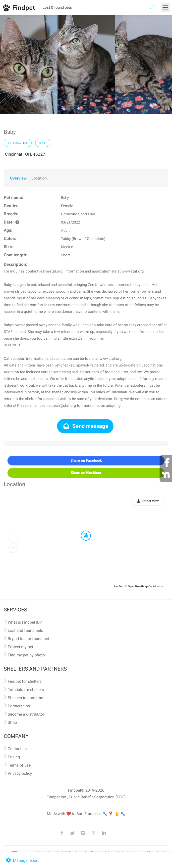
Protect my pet (20, 647)
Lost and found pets (25, 630)
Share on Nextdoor (86, 473)
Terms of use (19, 765)
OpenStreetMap (138, 586)
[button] (82, 531)
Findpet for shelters (25, 681)
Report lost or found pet (28, 639)
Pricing (14, 757)
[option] (29, 65)
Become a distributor (26, 714)
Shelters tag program (26, 698)
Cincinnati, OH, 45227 (25, 154)
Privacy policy (20, 773)
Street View (151, 501)
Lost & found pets (57, 7)
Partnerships (19, 706)
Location (39, 178)
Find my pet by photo (26, 655)
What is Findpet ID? (25, 622)
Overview (18, 178)
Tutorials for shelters (26, 690)
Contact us (17, 749)
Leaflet (118, 586)
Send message (85, 426)
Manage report (22, 860)
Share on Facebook (86, 460)
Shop (12, 722)
